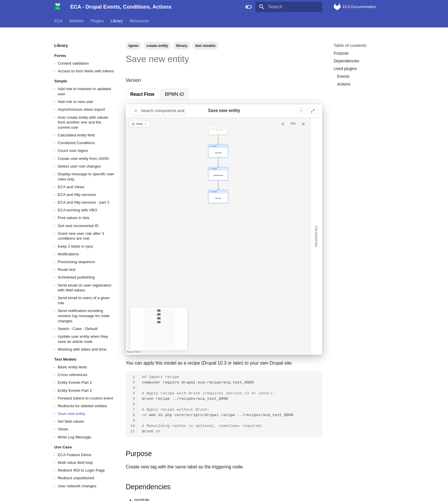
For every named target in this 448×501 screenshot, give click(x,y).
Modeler (77, 21)
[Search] (289, 7)
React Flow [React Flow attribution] (134, 352)
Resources (139, 21)
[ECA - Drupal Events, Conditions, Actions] (58, 7)
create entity (157, 46)
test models (205, 46)
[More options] (301, 111)
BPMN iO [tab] (174, 94)
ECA (58, 21)
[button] (218, 128)
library (182, 46)
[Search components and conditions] (162, 111)
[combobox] (158, 111)
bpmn (134, 46)
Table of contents (350, 45)
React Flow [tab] (142, 94)
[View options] (139, 124)
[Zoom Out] (283, 124)
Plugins (97, 21)
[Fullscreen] (313, 111)
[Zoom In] (303, 124)
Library (117, 21)
